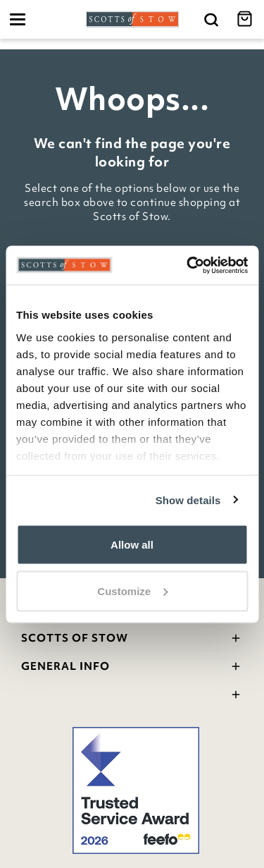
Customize (132, 591)
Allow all (132, 545)
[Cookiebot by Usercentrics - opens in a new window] (188, 265)
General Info (132, 668)
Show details (188, 500)
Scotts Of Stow (132, 640)
